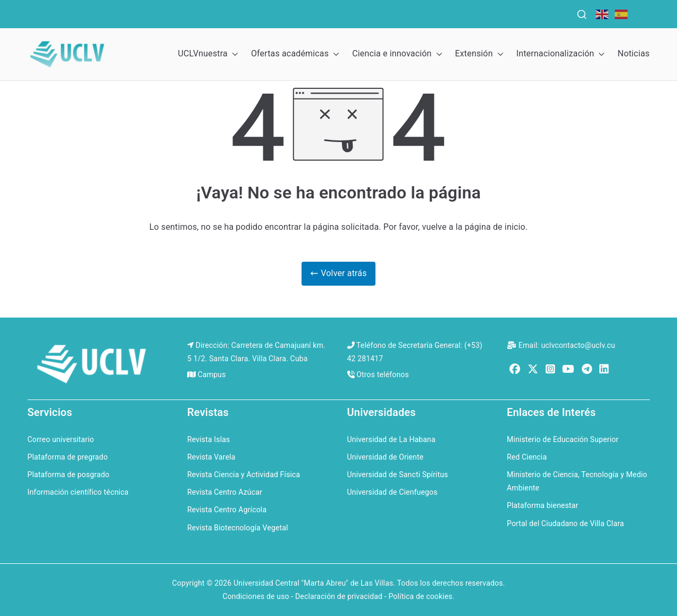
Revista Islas (208, 439)
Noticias (633, 53)
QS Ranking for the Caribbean (243, 13)
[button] (233, 54)
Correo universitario (61, 439)
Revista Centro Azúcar (225, 492)
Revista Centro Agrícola (227, 510)
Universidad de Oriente (386, 457)
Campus (212, 374)
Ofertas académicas (295, 54)
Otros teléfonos (383, 374)
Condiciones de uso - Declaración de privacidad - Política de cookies (337, 596)
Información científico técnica (78, 492)
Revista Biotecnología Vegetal (238, 528)
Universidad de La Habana (391, 439)
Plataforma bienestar (542, 505)
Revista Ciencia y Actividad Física (244, 475)
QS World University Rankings (106, 13)
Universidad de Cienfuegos (392, 492)
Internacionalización (561, 54)
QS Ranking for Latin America (390, 13)
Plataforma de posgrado (69, 475)
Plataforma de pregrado (68, 457)
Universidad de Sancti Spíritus (398, 475)
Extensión (479, 54)
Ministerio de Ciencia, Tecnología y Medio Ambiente (577, 481)
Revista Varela (211, 457)
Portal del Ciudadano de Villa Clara (565, 523)
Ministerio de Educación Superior (563, 439)
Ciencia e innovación (397, 54)
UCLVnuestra (208, 54)
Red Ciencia (527, 457)
